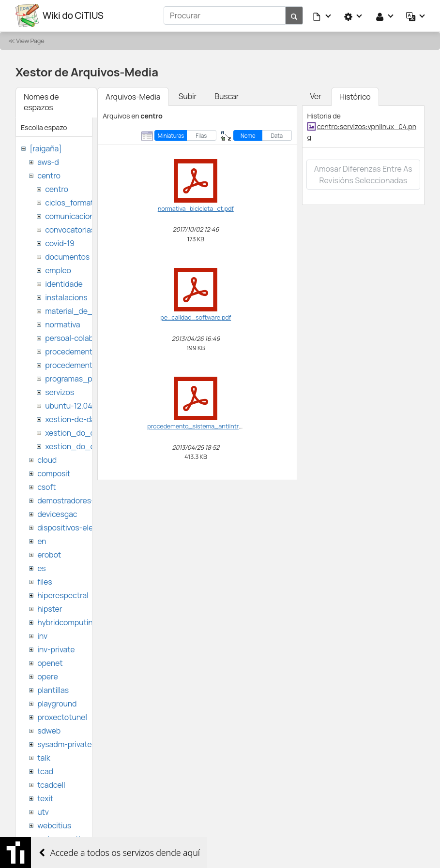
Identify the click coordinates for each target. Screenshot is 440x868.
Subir (188, 96)
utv (43, 811)
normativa (62, 324)
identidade (64, 283)
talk (44, 757)
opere (47, 676)
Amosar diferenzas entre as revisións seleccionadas (363, 174)
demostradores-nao (72, 500)
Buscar (227, 96)
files (45, 581)
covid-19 (60, 243)
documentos (67, 256)
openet (50, 662)
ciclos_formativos (76, 202)
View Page (30, 40)
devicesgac (57, 514)
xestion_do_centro (79, 432)
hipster (50, 608)
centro (49, 175)
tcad (45, 771)
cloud (47, 459)
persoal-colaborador (81, 338)
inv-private (56, 649)
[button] (322, 15)
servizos (60, 392)
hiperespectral (63, 595)
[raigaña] (46, 148)
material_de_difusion (83, 310)
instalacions (66, 297)
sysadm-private (64, 744)
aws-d (48, 162)
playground (57, 703)
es (41, 568)
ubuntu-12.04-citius (80, 405)
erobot (49, 554)
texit (45, 798)
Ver (316, 96)
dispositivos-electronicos (82, 527)
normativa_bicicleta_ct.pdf (196, 208)
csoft (46, 486)
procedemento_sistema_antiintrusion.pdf (206, 426)
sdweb (49, 730)
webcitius (54, 825)
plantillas (53, 690)
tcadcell (51, 784)
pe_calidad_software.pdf (196, 317)
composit (54, 473)
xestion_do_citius (77, 446)
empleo (58, 270)
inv (42, 635)
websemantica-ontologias (83, 839)
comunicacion (69, 216)
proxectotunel (62, 717)
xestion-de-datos (76, 419)
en (42, 541)
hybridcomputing (67, 622)
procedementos (73, 351)
